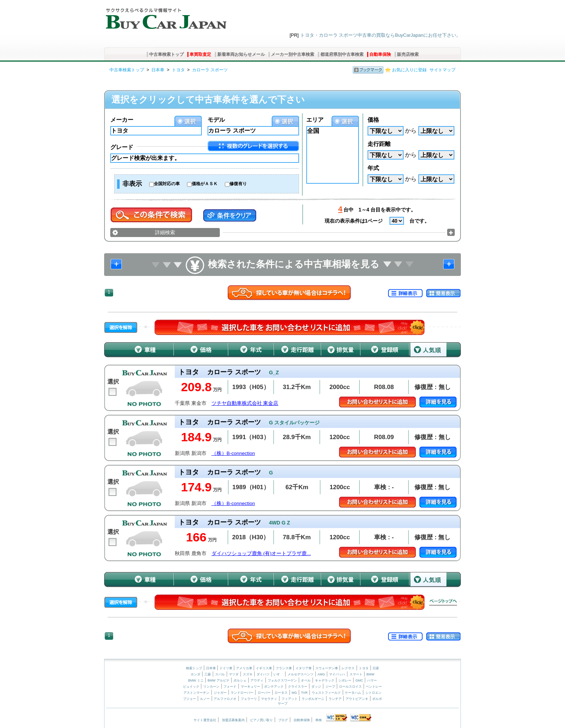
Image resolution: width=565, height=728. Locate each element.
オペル (306, 680)
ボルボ (377, 699)
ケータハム (353, 693)
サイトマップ (442, 70)
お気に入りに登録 (409, 70)
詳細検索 (165, 232)
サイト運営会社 (205, 720)
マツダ (234, 674)
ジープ (330, 687)
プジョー (190, 699)
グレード (122, 147)
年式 (373, 168)
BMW (370, 674)
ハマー (372, 680)
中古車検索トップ (166, 54)
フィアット (290, 699)
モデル (216, 120)
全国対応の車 (167, 184)
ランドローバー (242, 693)
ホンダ (195, 674)
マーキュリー (250, 687)
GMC (359, 680)
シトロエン (373, 693)
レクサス (348, 668)
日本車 (158, 70)
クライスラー (298, 687)
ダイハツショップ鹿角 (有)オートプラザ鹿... (261, 553)
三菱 (208, 674)
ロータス (281, 693)
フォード (230, 687)
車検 (319, 720)
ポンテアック (274, 687)
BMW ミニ (196, 680)
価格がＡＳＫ (205, 184)
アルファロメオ (225, 699)
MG (294, 693)
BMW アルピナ (219, 680)
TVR (304, 693)
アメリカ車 (245, 668)
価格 (373, 120)
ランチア (335, 699)
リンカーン (211, 687)
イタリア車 (304, 668)
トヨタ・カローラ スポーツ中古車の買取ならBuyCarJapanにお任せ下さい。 (381, 35)
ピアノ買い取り (261, 720)
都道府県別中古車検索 (342, 54)
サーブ (283, 704)
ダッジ (316, 687)
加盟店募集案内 (233, 720)
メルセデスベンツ (301, 674)
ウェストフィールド (326, 693)
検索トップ (194, 668)
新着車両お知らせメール (241, 54)
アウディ (257, 680)
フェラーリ (249, 699)
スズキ (248, 674)
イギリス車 (264, 668)
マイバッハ (337, 674)
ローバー (264, 693)
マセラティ (269, 699)
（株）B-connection (233, 453)
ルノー (205, 699)
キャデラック (325, 680)
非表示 (132, 184)
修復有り (238, 184)
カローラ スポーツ (210, 70)
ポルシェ (240, 680)
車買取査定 (200, 54)
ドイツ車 (226, 668)
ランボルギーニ (313, 699)
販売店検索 (408, 54)
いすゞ (278, 674)
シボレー (345, 680)
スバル (220, 674)
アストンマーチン (196, 693)
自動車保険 (380, 54)
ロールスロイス (350, 687)
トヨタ (178, 70)
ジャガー (220, 693)
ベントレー (374, 687)
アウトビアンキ (357, 699)
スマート (356, 674)
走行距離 (379, 144)
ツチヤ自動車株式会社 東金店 (245, 403)
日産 (376, 668)
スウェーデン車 (327, 668)
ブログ (283, 720)
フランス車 (284, 668)
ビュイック (191, 687)
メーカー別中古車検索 (293, 54)
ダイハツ (263, 674)
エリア (315, 120)
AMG (321, 674)
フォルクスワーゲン (282, 680)
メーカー (122, 120)
